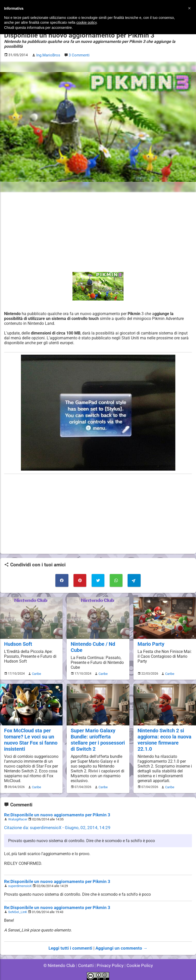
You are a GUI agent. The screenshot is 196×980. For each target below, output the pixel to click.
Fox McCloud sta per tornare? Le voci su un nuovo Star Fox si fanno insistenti (30, 733)
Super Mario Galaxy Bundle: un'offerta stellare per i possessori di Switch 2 (97, 733)
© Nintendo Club (61, 962)
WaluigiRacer (18, 816)
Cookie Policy (137, 962)
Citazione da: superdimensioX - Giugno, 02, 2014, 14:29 (54, 824)
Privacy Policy (110, 962)
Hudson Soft (18, 638)
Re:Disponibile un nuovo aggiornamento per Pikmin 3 (53, 812)
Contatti (87, 962)
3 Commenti (78, 50)
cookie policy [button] (86, 22)
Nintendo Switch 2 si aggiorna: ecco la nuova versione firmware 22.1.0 (164, 733)
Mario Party (150, 638)
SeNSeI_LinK (17, 909)
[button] (189, 8)
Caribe (36, 667)
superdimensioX (20, 883)
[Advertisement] (98, 227)
